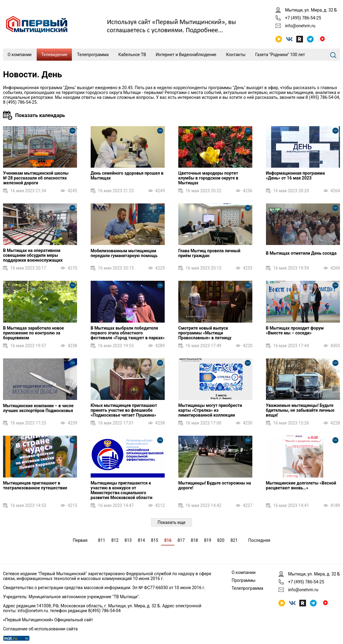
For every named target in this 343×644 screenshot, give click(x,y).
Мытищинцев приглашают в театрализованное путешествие (35, 485)
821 (234, 540)
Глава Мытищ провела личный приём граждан (209, 253)
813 (128, 540)
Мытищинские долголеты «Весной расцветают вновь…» (301, 485)
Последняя (259, 540)
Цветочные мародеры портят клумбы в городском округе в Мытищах (208, 178)
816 (168, 540)
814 (141, 540)
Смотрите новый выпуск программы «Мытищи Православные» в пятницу (205, 333)
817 (181, 540)
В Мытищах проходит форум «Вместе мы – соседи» (295, 330)
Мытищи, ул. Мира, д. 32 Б (311, 10)
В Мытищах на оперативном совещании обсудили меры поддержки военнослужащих (33, 255)
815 (155, 540)
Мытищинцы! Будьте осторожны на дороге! (215, 485)
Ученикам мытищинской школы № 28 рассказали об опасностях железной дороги (36, 178)
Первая (80, 540)
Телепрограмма (93, 55)
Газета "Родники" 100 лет (280, 55)
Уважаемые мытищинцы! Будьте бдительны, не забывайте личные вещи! (300, 410)
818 (194, 540)
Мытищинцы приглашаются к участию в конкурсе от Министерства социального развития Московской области (121, 490)
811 (102, 540)
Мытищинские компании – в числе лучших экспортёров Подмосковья (38, 408)
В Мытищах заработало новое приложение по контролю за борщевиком (34, 333)
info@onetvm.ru (300, 26)
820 (221, 540)
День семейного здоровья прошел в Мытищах (127, 176)
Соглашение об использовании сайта (40, 629)
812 (115, 540)
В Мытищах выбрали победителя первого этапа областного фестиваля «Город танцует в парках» (128, 333)
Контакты (236, 55)
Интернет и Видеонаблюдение (186, 55)
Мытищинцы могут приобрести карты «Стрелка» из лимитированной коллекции (210, 410)
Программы (244, 580)
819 (208, 540)
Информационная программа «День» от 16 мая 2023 (296, 176)
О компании (20, 55)
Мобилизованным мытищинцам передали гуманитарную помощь (124, 253)
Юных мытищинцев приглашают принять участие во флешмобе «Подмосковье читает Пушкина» (124, 410)
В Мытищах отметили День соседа (301, 253)
